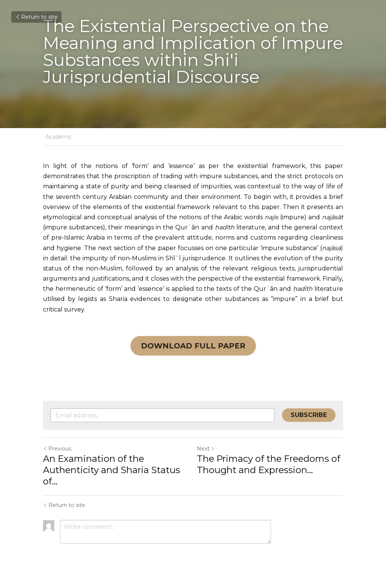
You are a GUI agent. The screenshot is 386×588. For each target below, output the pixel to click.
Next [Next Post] (206, 449)
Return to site (36, 17)
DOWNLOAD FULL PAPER (193, 346)
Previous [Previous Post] (57, 449)
